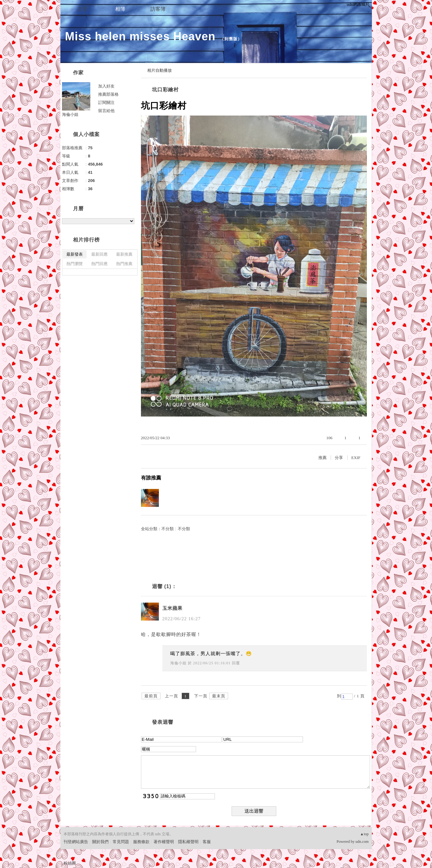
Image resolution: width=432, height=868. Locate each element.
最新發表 (75, 254)
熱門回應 (99, 264)
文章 (82, 9)
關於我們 (100, 842)
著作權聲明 (164, 842)
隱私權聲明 (188, 842)
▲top (364, 834)
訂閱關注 (106, 102)
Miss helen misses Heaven (140, 36)
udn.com (362, 842)
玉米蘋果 (172, 608)
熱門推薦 (124, 264)
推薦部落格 (108, 94)
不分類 (168, 529)
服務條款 (141, 842)
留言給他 (106, 111)
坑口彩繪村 (165, 90)
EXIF (356, 458)
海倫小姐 (178, 663)
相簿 (120, 9)
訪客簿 (158, 9)
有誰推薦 (151, 478)
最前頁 (151, 696)
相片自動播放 (160, 70)
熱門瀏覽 (75, 264)
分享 (339, 458)
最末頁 (219, 696)
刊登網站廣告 (76, 842)
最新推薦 (124, 254)
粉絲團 (70, 863)
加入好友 (106, 86)
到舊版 (231, 39)
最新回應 (99, 254)
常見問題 (121, 842)
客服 (207, 842)
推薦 (323, 458)
